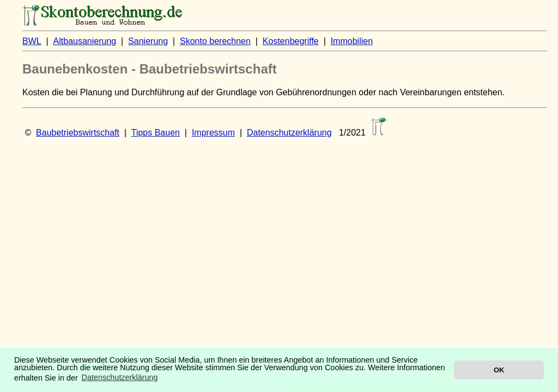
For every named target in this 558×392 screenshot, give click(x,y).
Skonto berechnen (215, 41)
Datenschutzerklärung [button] (120, 377)
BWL (32, 41)
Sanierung (148, 41)
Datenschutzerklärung (289, 133)
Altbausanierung (85, 41)
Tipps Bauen (156, 133)
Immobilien (352, 41)
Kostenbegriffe (291, 41)
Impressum (213, 133)
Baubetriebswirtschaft (78, 133)
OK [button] (499, 370)
